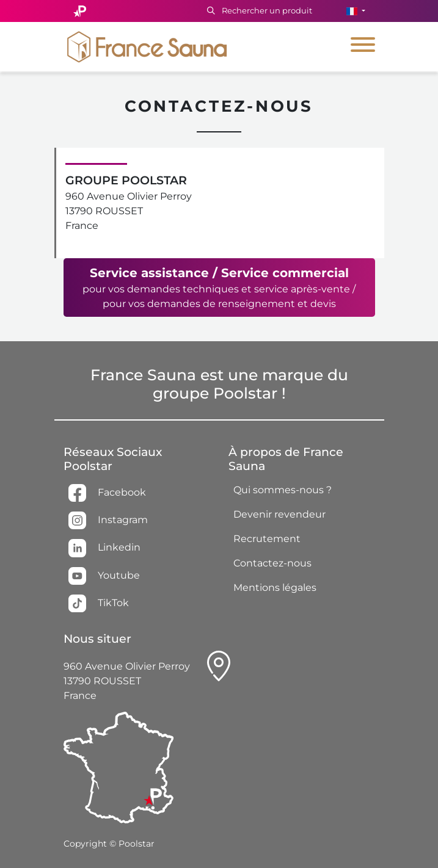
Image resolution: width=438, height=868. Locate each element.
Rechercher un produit (260, 10)
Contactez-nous (272, 563)
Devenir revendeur (279, 514)
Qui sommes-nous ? (283, 490)
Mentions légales (275, 588)
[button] (356, 11)
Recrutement (267, 539)
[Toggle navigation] (363, 46)
